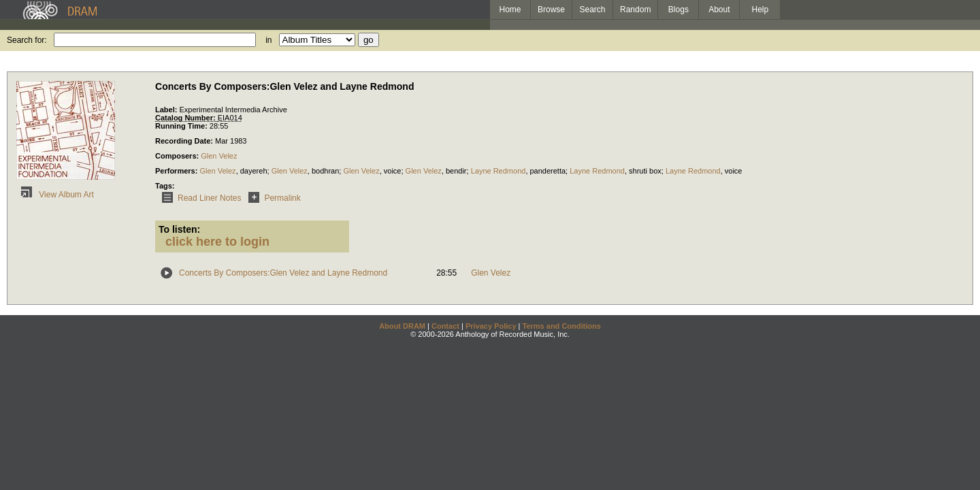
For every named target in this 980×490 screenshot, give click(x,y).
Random (635, 10)
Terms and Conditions (562, 326)
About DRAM (402, 326)
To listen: (179, 229)
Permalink (272, 198)
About (719, 10)
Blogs (679, 10)
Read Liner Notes (199, 198)
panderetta (548, 171)
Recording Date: (185, 141)
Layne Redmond (499, 171)
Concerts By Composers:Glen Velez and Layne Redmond (283, 273)
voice (393, 171)
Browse (551, 10)
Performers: (177, 171)
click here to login (217, 242)
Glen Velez (219, 156)
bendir (456, 171)
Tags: (165, 186)
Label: (167, 110)
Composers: (178, 156)
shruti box (645, 171)
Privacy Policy (491, 326)
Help (761, 10)
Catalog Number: (186, 118)
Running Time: (182, 126)
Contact (445, 326)
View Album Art (55, 195)
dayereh (254, 171)
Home (510, 10)
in (268, 40)
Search (593, 10)
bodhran (325, 171)
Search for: (27, 40)
